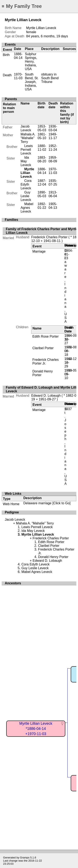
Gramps (25, 858)
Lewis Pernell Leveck (27, 150)
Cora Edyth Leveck (26, 184)
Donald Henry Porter (53, 557)
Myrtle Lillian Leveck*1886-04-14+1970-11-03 (36, 729)
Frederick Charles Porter (49, 237)
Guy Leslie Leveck (26, 196)
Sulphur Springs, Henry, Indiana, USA (31, 61)
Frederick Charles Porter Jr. (46, 362)
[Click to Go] (61, 503)
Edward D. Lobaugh (46, 396)
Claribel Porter (43, 348)
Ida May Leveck (26, 161)
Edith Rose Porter (46, 336)
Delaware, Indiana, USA (66, 286)
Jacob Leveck (26, 128)
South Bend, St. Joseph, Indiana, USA (32, 82)
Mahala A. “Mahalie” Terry (28, 138)
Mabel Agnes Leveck (27, 208)
